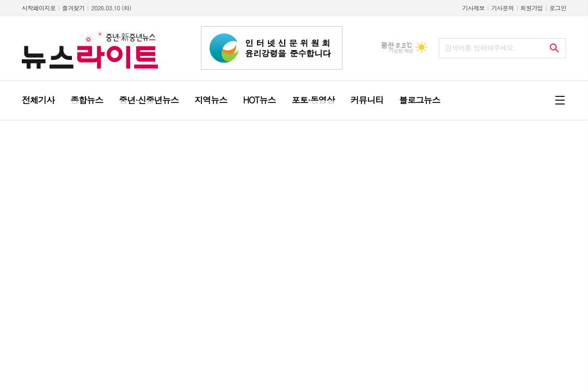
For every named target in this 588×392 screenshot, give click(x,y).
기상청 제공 (401, 51)
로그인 (558, 8)
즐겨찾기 (73, 8)
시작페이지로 (39, 8)
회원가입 (532, 8)
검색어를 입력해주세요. (480, 48)
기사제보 (473, 8)
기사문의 (502, 8)
